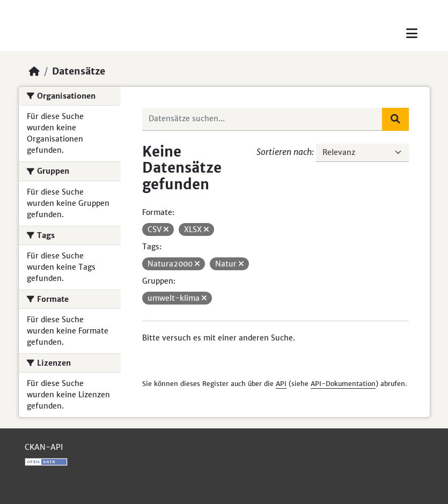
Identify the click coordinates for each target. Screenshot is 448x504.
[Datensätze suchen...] (262, 119)
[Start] (34, 71)
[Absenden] (395, 119)
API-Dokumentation (343, 384)
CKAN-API (44, 447)
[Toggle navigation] (412, 34)
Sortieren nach (284, 152)
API (281, 384)
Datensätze (79, 71)
